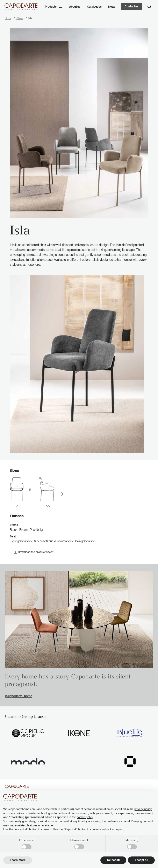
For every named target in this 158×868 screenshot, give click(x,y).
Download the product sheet (33, 552)
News (112, 7)
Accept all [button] (141, 860)
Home (8, 18)
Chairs (20, 18)
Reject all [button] (113, 860)
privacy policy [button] (143, 809)
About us (75, 7)
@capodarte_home (19, 696)
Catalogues (94, 7)
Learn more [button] (18, 860)
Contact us (132, 6)
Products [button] (53, 7)
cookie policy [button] (85, 817)
